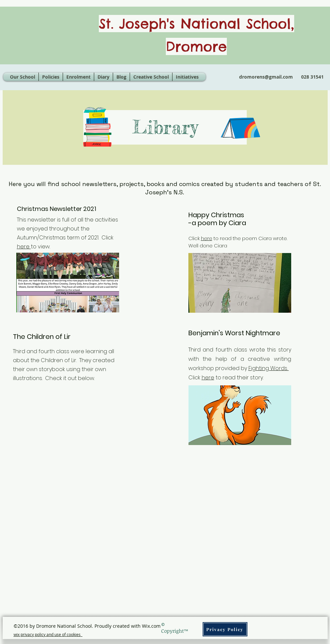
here (24, 247)
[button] (151, 77)
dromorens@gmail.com (266, 77)
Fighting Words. (269, 368)
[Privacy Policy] (225, 629)
